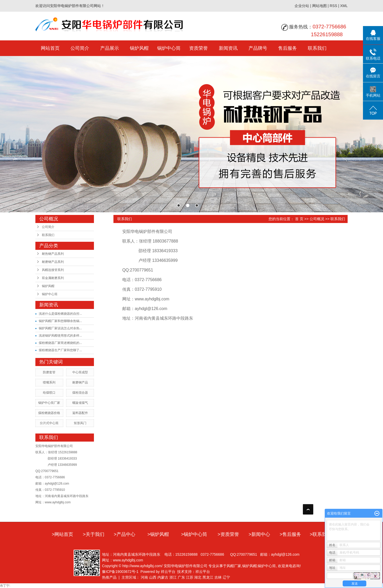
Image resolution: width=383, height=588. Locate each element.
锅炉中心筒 (169, 48)
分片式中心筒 (49, 423)
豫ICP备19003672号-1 (120, 572)
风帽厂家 (234, 566)
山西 (153, 577)
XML (344, 6)
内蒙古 (163, 577)
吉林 (218, 577)
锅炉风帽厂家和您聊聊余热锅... (60, 321)
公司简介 (80, 48)
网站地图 (320, 6)
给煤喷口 (49, 393)
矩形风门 (80, 423)
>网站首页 (63, 534)
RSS (333, 6)
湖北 (198, 577)
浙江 (173, 577)
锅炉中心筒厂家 (49, 403)
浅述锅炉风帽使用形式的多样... (60, 336)
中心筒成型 (80, 372)
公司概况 (317, 219)
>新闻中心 (259, 534)
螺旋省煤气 (80, 403)
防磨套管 (49, 372)
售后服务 (288, 48)
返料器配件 (80, 413)
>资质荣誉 (228, 534)
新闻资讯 (228, 48)
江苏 (190, 577)
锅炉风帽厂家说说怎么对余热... (60, 328)
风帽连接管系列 (53, 270)
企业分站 (302, 6)
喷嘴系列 (49, 382)
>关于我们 (94, 534)
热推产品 (109, 577)
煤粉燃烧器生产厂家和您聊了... (60, 350)
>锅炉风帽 (158, 534)
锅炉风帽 (139, 48)
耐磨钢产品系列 (53, 262)
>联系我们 (321, 534)
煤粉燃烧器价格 (49, 413)
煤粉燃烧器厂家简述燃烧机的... (60, 343)
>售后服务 (291, 534)
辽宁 (226, 577)
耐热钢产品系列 (53, 254)
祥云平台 (168, 572)
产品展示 (110, 48)
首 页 (299, 219)
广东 (181, 577)
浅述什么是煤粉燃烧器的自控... (60, 314)
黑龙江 (208, 577)
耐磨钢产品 (80, 382)
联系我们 (317, 48)
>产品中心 (125, 534)
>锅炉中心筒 (194, 534)
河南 (144, 577)
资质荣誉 (199, 48)
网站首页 (50, 48)
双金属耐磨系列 (53, 278)
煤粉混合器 (80, 393)
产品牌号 (258, 48)
